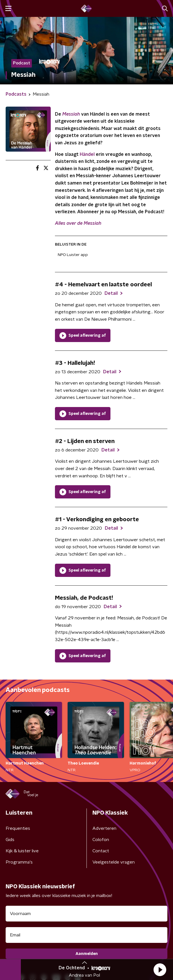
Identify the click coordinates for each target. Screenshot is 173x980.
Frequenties (18, 828)
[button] (160, 970)
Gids (10, 840)
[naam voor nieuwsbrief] (86, 914)
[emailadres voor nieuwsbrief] (86, 935)
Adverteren (104, 828)
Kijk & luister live (22, 851)
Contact (101, 851)
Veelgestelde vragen (114, 862)
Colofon (101, 840)
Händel (87, 154)
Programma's (19, 862)
